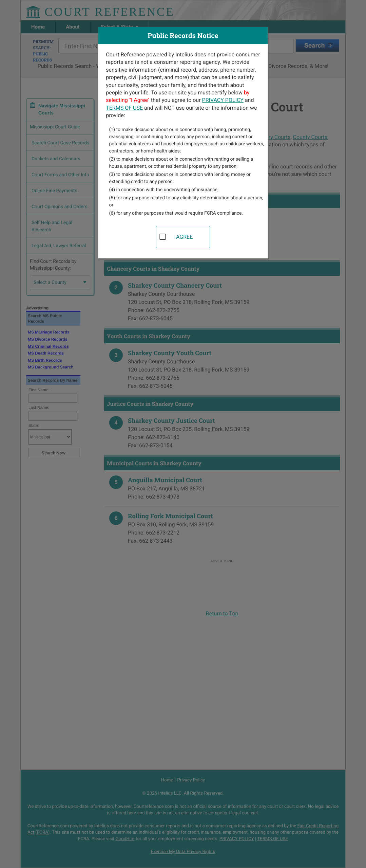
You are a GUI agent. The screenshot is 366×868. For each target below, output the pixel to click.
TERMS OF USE (124, 108)
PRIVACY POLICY (223, 100)
